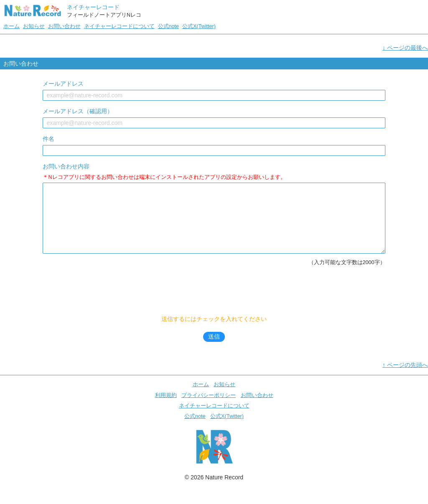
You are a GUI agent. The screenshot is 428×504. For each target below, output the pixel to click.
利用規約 (166, 408)
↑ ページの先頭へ (405, 377)
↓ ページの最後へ (405, 48)
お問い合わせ (64, 26)
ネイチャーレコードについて (119, 26)
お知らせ (34, 26)
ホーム (11, 26)
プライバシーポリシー (209, 408)
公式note (169, 26)
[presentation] (215, 305)
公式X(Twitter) (199, 26)
